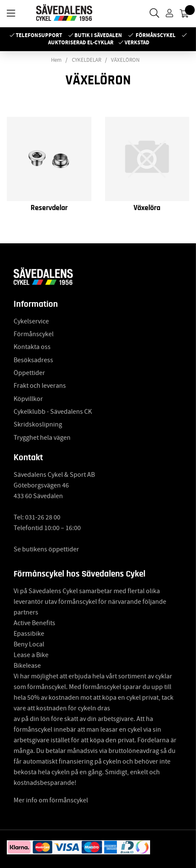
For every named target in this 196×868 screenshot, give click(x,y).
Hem (56, 60)
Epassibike (29, 634)
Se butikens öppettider (46, 549)
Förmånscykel (156, 35)
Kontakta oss (32, 347)
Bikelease (27, 666)
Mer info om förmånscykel (51, 800)
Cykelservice (31, 321)
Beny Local (29, 644)
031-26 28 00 (43, 517)
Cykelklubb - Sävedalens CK (53, 412)
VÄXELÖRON (125, 60)
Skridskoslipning (38, 424)
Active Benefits (34, 623)
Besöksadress (33, 360)
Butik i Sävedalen (98, 35)
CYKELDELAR (87, 60)
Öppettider (29, 373)
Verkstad (137, 42)
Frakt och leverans (40, 386)
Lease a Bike (31, 655)
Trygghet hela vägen (42, 438)
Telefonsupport (39, 35)
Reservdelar (49, 208)
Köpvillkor (28, 399)
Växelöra (147, 208)
